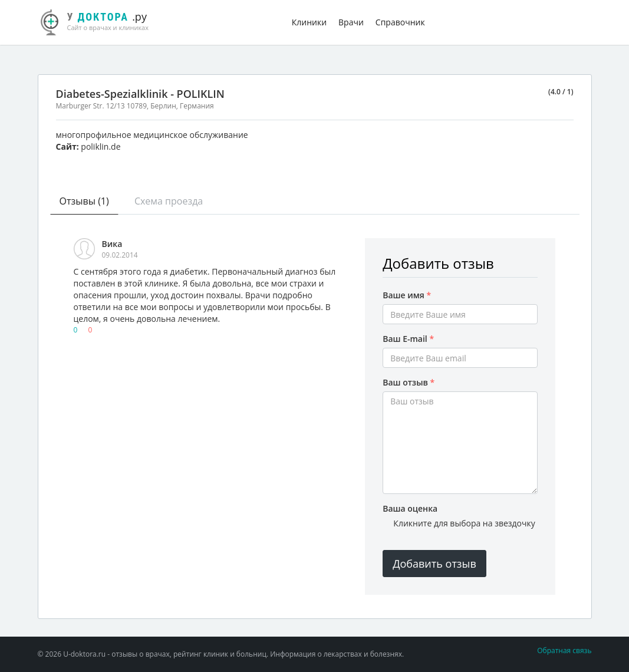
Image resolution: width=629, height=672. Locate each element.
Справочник (400, 22)
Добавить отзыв (434, 564)
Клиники (309, 22)
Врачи (351, 22)
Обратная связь (564, 650)
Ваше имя (407, 295)
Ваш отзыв (409, 382)
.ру (100, 21)
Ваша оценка (410, 508)
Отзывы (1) (84, 201)
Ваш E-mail (408, 339)
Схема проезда (169, 201)
